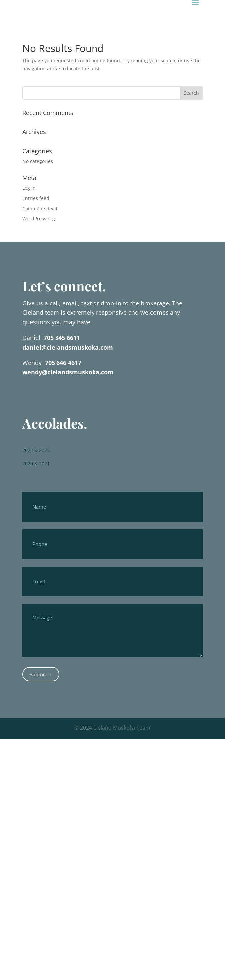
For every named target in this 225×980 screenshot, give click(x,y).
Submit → (41, 674)
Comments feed (40, 208)
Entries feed (36, 198)
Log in (29, 188)
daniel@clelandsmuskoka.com (68, 347)
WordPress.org (39, 219)
